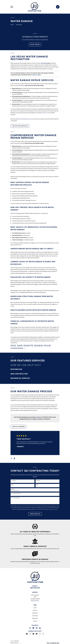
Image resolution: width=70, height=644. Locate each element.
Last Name (38, 481)
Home (35, 608)
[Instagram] (37, 628)
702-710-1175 (35, 588)
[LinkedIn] (40, 628)
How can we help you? (15, 498)
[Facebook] (33, 628)
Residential (35, 613)
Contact (35, 621)
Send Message (35, 514)
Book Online (35, 44)
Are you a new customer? (16, 494)
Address (13, 489)
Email (37, 485)
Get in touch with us (20, 126)
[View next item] (14, 458)
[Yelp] (30, 628)
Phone (12, 485)
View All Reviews (19, 427)
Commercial (35, 616)
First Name (13, 481)
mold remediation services (24, 119)
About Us (35, 610)
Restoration (35, 618)
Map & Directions (35, 601)
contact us (45, 113)
